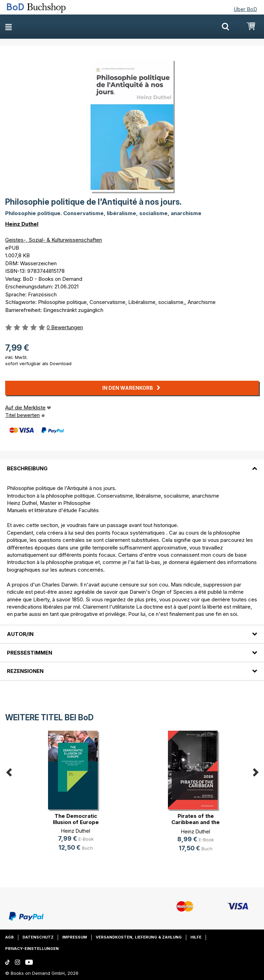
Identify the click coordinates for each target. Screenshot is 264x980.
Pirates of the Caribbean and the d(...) (196, 822)
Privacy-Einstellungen (32, 949)
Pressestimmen (30, 653)
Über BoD (245, 9)
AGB (10, 937)
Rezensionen (25, 671)
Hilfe (196, 937)
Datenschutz (38, 937)
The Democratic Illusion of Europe (76, 819)
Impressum (75, 937)
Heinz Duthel (22, 224)
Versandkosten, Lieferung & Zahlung (139, 937)
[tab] (132, 464)
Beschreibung (27, 468)
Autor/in (20, 634)
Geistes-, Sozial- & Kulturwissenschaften (54, 240)
